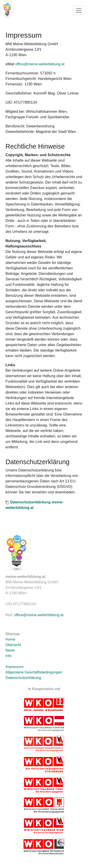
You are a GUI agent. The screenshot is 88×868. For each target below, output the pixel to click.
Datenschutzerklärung (23, 678)
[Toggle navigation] (79, 11)
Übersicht (13, 645)
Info (9, 656)
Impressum (15, 667)
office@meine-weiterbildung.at (40, 64)
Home (10, 639)
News (10, 650)
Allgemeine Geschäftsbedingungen (34, 672)
